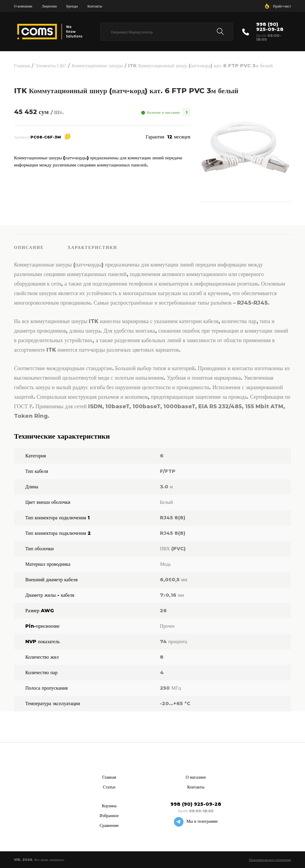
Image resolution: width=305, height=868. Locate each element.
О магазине (196, 777)
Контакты (95, 6)
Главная (22, 66)
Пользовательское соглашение (270, 860)
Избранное (109, 816)
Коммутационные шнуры (97, 66)
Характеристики (92, 247)
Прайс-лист (282, 6)
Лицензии (49, 6)
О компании (23, 6)
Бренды (72, 6)
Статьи (109, 787)
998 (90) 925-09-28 (270, 27)
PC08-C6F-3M (46, 137)
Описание (29, 247)
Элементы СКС (51, 66)
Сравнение (109, 825)
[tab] (41, 247)
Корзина (109, 806)
